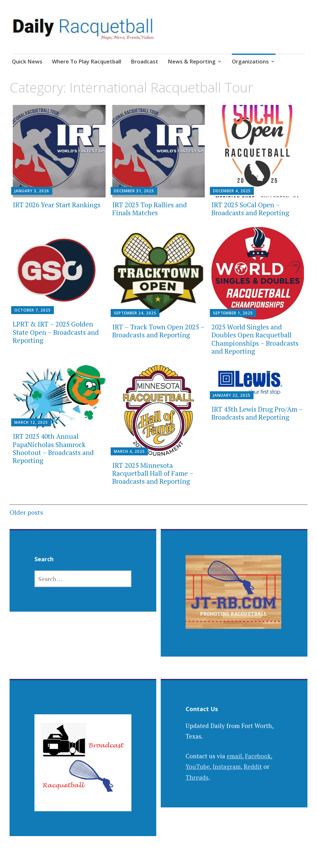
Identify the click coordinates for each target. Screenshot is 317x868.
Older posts (26, 512)
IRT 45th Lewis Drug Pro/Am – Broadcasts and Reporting (257, 413)
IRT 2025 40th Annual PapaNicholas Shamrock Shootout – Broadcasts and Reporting (53, 448)
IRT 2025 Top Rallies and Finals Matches (150, 209)
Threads (197, 777)
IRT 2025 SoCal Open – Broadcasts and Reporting (250, 209)
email (234, 756)
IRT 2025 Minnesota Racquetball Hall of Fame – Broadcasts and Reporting (153, 473)
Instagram (227, 766)
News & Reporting (192, 61)
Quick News (27, 61)
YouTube (198, 766)
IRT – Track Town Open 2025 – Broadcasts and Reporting (158, 331)
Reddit (253, 766)
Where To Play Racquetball (87, 61)
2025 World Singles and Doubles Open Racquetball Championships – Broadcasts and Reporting (255, 339)
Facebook (258, 756)
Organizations (250, 61)
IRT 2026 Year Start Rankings (57, 205)
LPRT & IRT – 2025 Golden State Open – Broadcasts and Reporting (56, 332)
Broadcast (144, 61)
